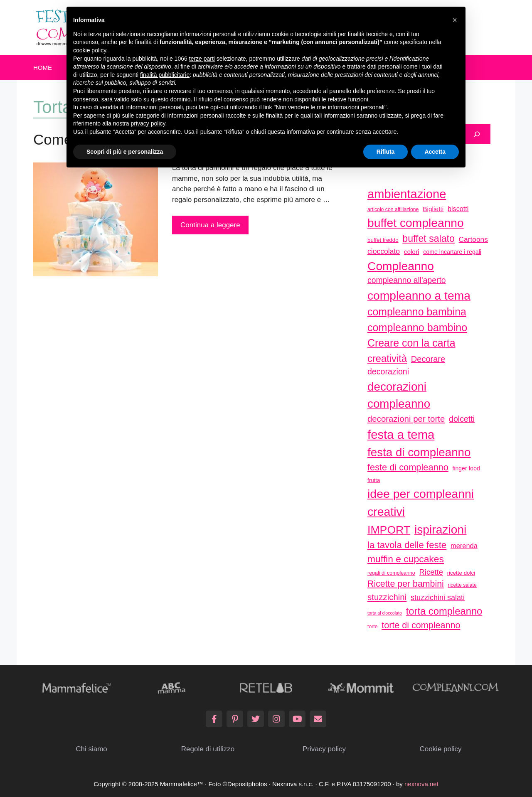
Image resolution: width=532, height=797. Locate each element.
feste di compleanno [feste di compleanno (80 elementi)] (408, 467)
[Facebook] (214, 719)
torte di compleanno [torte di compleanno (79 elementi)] (421, 625)
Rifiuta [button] (386, 152)
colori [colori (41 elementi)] (412, 252)
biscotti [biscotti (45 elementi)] (458, 209)
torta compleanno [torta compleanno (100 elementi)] (444, 611)
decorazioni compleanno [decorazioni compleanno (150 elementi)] (399, 395)
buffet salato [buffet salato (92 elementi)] (429, 239)
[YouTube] (297, 719)
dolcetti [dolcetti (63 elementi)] (462, 419)
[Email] (318, 719)
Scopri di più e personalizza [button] (125, 152)
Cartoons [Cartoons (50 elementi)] (473, 239)
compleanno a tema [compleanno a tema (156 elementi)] (419, 295)
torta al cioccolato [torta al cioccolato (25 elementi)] (385, 613)
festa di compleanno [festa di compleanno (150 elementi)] (419, 452)
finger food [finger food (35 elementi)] (466, 468)
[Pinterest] (235, 719)
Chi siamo (91, 749)
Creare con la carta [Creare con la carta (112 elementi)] (411, 343)
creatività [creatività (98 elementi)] (387, 358)
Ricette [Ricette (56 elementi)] (431, 572)
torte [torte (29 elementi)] (372, 627)
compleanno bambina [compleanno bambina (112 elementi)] (417, 312)
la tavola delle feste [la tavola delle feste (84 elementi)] (407, 545)
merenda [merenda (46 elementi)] (464, 546)
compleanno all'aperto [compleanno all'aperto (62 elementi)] (407, 280)
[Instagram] (276, 719)
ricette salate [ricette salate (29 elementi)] (462, 585)
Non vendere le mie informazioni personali (330, 107)
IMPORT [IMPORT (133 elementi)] (389, 530)
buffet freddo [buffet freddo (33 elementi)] (383, 240)
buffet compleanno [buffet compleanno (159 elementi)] (416, 223)
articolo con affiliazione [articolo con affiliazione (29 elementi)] (393, 209)
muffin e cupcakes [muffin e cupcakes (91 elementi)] (406, 559)
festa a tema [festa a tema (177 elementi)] (401, 434)
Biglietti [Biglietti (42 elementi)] (433, 209)
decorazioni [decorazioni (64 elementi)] (388, 371)
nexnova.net (421, 784)
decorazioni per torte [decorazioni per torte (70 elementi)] (406, 419)
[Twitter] (256, 719)
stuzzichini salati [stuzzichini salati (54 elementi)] (438, 598)
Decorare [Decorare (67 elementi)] (428, 359)
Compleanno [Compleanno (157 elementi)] (401, 266)
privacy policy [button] (148, 123)
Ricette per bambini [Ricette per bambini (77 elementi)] (406, 584)
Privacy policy (324, 749)
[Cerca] (477, 134)
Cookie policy (440, 749)
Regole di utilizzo (208, 749)
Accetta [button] (435, 152)
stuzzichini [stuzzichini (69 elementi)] (387, 597)
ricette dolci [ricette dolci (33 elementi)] (461, 573)
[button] (455, 20)
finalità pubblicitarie (165, 75)
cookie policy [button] (90, 50)
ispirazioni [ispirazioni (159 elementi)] (440, 529)
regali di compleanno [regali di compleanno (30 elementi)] (391, 573)
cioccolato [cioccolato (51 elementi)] (384, 251)
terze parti (202, 59)
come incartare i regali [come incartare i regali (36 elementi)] (452, 252)
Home (43, 68)
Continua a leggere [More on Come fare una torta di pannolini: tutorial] (210, 225)
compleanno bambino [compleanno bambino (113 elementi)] (417, 327)
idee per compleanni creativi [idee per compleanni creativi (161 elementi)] (421, 503)
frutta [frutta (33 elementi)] (374, 480)
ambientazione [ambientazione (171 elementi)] (407, 194)
